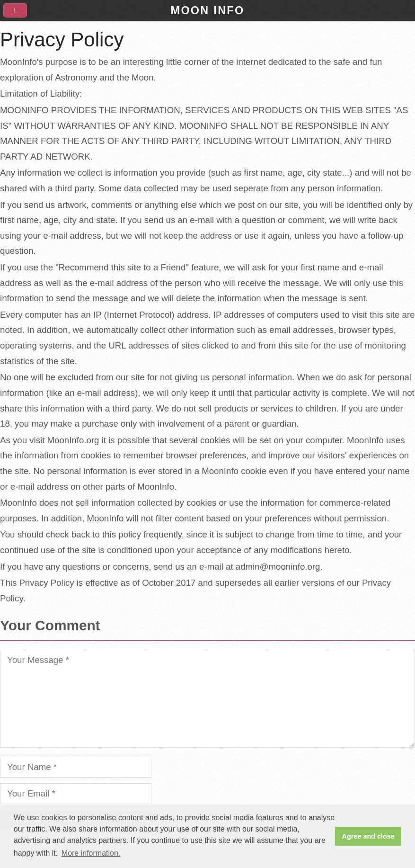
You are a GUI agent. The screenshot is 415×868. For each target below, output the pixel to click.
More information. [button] (91, 853)
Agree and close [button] (368, 836)
